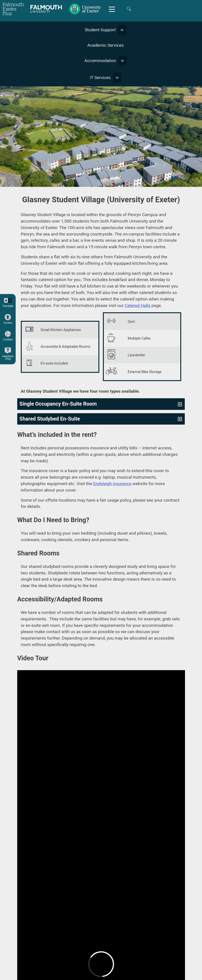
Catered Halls (137, 305)
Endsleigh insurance (112, 484)
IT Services (100, 78)
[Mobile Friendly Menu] (112, 9)
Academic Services (105, 45)
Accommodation (100, 61)
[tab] (101, 404)
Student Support (100, 30)
